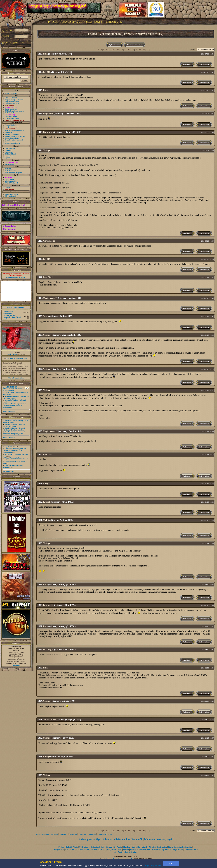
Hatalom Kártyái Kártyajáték (135, 847)
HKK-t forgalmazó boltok (14, 111)
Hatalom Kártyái (134, 34)
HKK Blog (9, 169)
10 (107, 49)
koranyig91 (48, 605)
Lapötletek (8, 447)
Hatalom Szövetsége (12, 134)
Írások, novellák (11, 181)
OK (171, 864)
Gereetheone (49, 241)
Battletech (95, 849)
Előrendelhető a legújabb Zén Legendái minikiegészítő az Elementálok (15, 406)
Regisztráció (178, 849)
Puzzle (119, 847)
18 (136, 49)
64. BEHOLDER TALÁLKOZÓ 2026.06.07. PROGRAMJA (13, 389)
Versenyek (155, 34)
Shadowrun (85, 849)
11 (110, 49)
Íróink (103, 849)
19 (140, 49)
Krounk (47, 502)
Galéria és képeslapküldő (140, 849)
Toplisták (8, 158)
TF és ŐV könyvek (11, 183)
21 (148, 49)
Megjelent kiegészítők (13, 102)
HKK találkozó (10, 154)
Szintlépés (8, 132)
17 (133, 49)
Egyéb (110, 834)
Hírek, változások (11, 93)
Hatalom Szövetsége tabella (15, 136)
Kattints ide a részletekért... (16, 277)
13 (118, 49)
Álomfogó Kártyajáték (158, 847)
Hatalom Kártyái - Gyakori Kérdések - (14, 433)
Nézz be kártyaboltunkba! (16, 307)
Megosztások (9, 164)
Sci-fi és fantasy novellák (162, 849)
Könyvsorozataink (114, 849)
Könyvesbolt (59, 849)
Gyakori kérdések (11, 194)
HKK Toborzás (10, 171)
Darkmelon (48, 132)
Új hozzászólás (114, 45)
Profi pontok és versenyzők (15, 131)
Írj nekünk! (16, 665)
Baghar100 (48, 113)
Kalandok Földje (98, 847)
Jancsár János (50, 720)
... (96, 49)
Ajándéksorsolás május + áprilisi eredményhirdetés (16, 397)
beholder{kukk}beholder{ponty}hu (120, 859)
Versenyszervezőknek (12, 144)
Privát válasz (204, 64)
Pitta (45, 54)
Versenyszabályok (11, 142)
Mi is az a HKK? (11, 98)
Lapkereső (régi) (11, 117)
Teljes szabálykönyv (12, 103)
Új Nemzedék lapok (12, 118)
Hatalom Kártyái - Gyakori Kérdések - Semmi (14, 425)
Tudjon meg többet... (153, 865)
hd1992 (47, 72)
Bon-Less (47, 455)
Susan (46, 316)
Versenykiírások (11, 125)
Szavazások (9, 152)
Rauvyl (46, 757)
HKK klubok (9, 113)
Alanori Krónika (72, 849)
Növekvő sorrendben (135, 45)
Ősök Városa (12, 354)
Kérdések (54, 834)
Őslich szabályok (11, 109)
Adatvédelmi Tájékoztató (10, 228)
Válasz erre (187, 64)
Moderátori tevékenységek (158, 839)
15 (125, 49)
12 (114, 49)
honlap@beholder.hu (16, 648)
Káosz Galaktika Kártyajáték (180, 847)
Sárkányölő (111, 847)
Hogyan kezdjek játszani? (14, 100)
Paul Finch (48, 277)
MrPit (46, 520)
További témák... (9, 471)
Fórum (92, 34)
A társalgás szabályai (90, 839)
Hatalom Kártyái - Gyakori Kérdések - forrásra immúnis (14, 429)
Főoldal (61, 847)
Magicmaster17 (50, 298)
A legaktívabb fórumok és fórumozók (123, 839)
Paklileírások (9, 179)
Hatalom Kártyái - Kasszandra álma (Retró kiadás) (12, 317)
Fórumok (8, 150)
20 (144, 49)
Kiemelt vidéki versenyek (14, 140)
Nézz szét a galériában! (16, 378)
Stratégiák (73, 834)
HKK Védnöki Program (13, 173)
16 (129, 49)
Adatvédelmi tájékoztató (127, 852)
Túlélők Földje (72, 847)
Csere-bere (63, 834)
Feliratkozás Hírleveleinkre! (15, 205)
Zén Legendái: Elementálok (8, 312)
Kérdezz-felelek (10, 196)
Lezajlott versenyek (12, 127)
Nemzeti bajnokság (12, 138)
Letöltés (8, 188)
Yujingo (47, 150)
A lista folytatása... (9, 411)
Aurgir (46, 484)
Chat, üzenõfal (10, 148)
